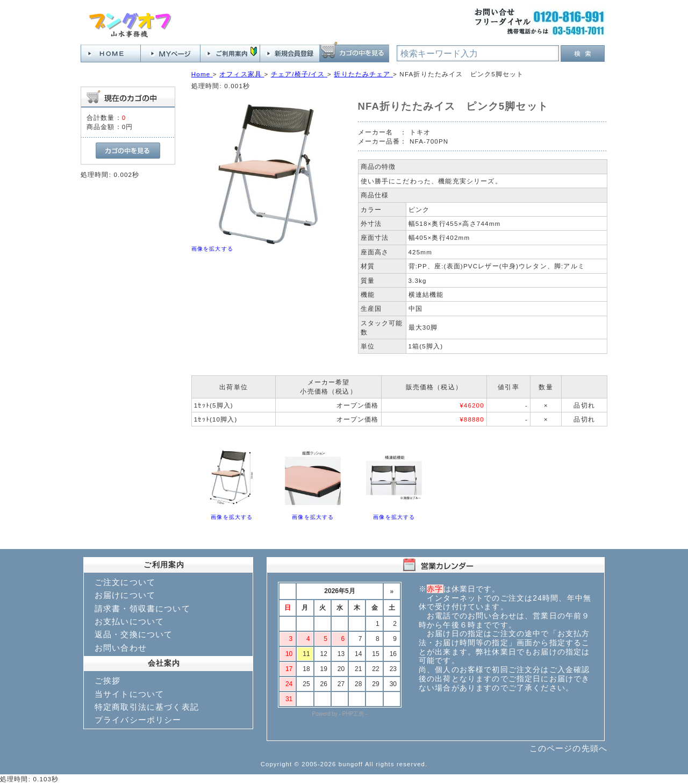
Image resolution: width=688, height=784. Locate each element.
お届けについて (125, 595)
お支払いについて (129, 621)
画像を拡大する (212, 249)
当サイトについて (129, 694)
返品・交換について (134, 634)
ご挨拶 (107, 680)
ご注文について (125, 582)
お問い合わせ (121, 648)
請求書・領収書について (142, 608)
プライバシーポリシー (138, 720)
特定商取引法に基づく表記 (147, 707)
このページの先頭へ (568, 748)
